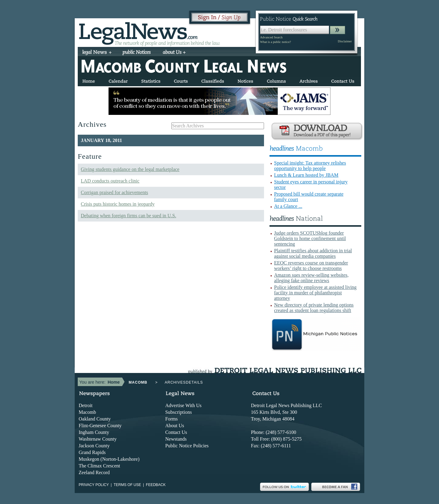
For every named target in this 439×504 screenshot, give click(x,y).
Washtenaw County (98, 439)
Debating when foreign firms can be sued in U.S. (128, 216)
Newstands (176, 439)
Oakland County (95, 419)
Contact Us (176, 432)
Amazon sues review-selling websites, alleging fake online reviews (311, 278)
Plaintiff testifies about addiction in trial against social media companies (313, 253)
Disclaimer (345, 41)
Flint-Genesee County (100, 426)
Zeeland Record (94, 472)
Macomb (87, 412)
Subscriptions (178, 412)
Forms (171, 419)
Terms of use (127, 485)
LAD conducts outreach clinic (110, 181)
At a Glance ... (288, 206)
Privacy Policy (94, 485)
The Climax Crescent (99, 466)
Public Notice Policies (187, 446)
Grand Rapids (92, 452)
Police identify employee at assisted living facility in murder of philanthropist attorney (315, 293)
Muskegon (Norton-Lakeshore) (109, 459)
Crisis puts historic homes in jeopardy (118, 204)
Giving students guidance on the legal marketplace (130, 169)
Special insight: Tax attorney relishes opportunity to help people (310, 166)
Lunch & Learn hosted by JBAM (306, 175)
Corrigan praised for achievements (114, 192)
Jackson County (94, 446)
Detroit (86, 405)
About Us (175, 426)
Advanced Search (271, 37)
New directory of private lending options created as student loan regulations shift (314, 308)
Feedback (156, 485)
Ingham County (94, 432)
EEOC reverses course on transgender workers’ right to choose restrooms (311, 266)
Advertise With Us (183, 405)
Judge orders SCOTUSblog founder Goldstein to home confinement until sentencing (310, 238)
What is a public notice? (275, 42)
